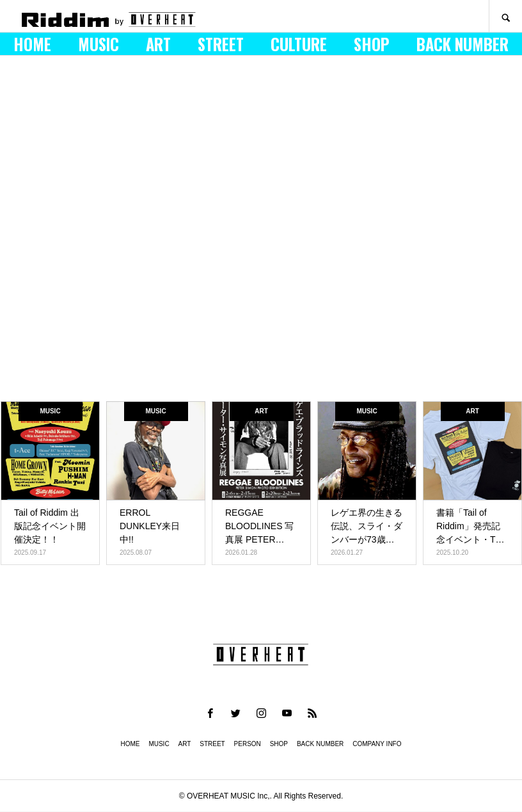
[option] (261, 232)
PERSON (248, 744)
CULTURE (299, 44)
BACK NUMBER (463, 44)
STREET (221, 44)
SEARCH (505, 16)
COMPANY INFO (377, 744)
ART (158, 44)
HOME (32, 44)
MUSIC (99, 44)
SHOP (372, 44)
